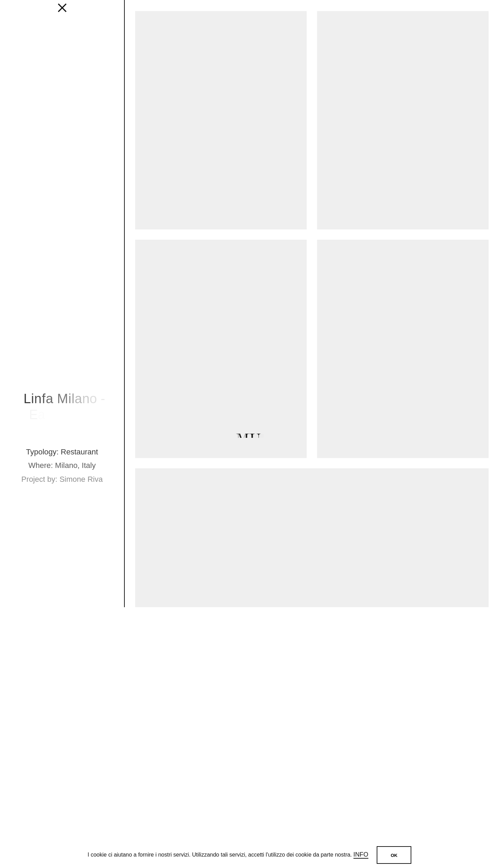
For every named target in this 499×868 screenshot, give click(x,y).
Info (361, 854)
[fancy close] (62, 10)
